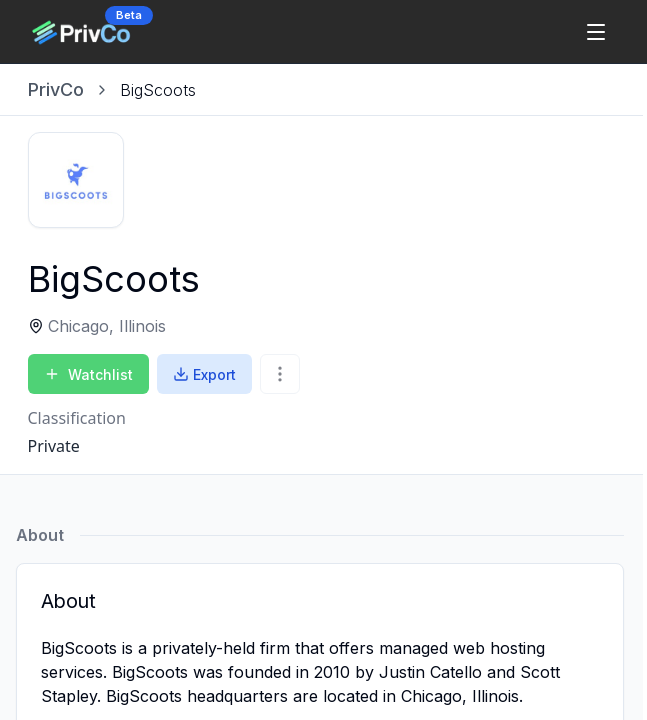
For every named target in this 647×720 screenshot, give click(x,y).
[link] (158, 90)
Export (204, 374)
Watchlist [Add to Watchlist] (88, 374)
